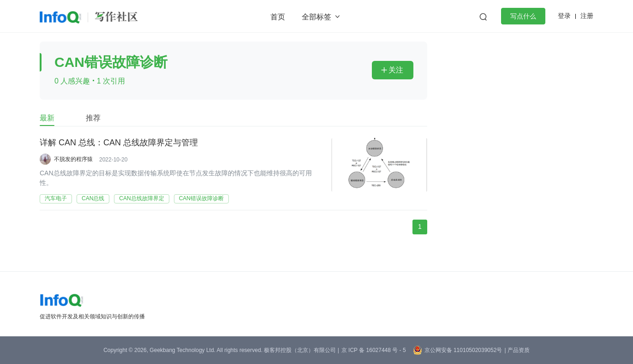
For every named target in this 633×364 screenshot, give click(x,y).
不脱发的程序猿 (73, 159)
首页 (278, 17)
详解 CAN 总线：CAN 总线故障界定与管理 (119, 143)
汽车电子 (56, 198)
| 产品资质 (517, 350)
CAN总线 (93, 198)
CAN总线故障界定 (141, 198)
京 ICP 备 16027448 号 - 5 (374, 350)
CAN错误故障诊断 (201, 198)
